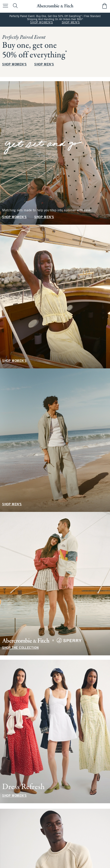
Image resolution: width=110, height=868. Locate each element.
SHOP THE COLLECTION (20, 648)
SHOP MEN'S (71, 23)
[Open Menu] (4, 6)
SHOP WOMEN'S (41, 23)
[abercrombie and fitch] (55, 6)
